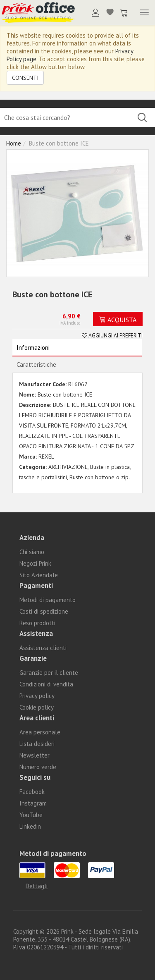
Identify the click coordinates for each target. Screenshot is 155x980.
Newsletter (35, 755)
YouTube (31, 815)
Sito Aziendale (39, 575)
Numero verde (38, 767)
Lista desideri (37, 744)
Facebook (32, 792)
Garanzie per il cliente (49, 673)
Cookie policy (37, 707)
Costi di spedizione (44, 611)
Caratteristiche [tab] (36, 365)
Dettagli (37, 886)
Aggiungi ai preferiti (112, 336)
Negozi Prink (35, 563)
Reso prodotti (37, 623)
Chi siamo (32, 552)
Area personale (40, 732)
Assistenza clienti (43, 648)
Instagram (33, 803)
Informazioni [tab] (33, 348)
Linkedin (30, 826)
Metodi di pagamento (48, 600)
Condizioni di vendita (46, 684)
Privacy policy (37, 696)
